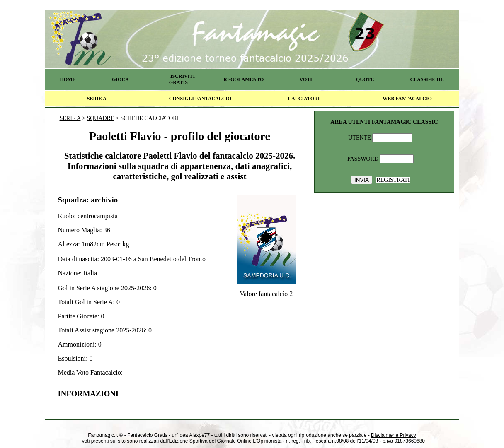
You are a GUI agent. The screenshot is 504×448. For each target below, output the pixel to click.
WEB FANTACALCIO (407, 99)
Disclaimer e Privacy (394, 435)
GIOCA (120, 79)
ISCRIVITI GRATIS (182, 79)
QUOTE (365, 79)
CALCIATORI (304, 99)
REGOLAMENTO (244, 79)
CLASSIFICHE (427, 79)
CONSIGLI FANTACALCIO (200, 99)
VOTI (306, 79)
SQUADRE (100, 118)
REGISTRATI (393, 180)
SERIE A (97, 99)
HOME (68, 79)
